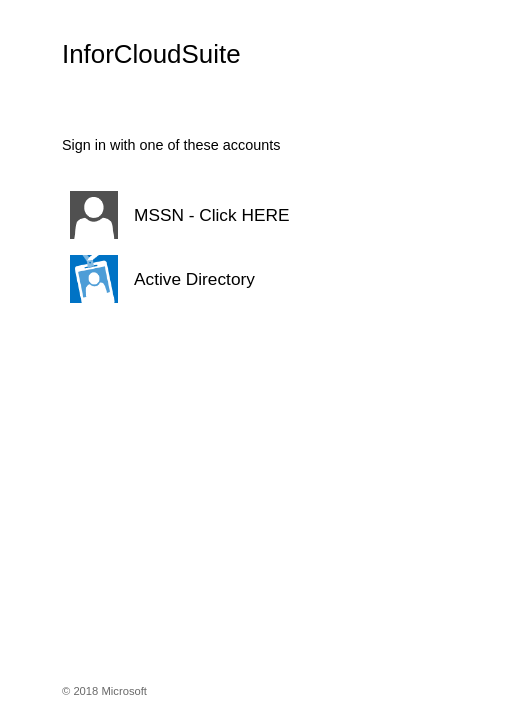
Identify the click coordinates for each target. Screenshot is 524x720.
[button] (262, 215)
